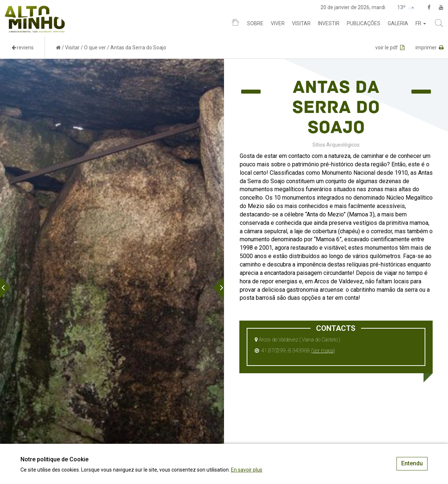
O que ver (95, 48)
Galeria (398, 23)
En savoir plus (247, 470)
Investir (329, 23)
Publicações (364, 23)
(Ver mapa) (323, 351)
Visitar (301, 23)
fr (421, 23)
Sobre (255, 23)
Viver (278, 23)
